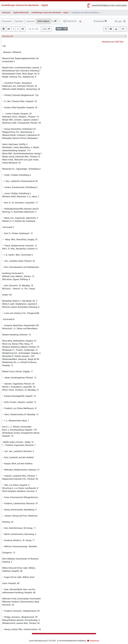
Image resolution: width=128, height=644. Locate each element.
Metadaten (7, 21)
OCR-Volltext (43, 21)
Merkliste (100, 21)
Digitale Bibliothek (21, 13)
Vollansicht (70, 21)
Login (118, 21)
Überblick (19, 21)
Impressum (95, 641)
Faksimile (30, 21)
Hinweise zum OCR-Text (113, 42)
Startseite (6, 13)
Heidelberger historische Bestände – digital (25, 5)
